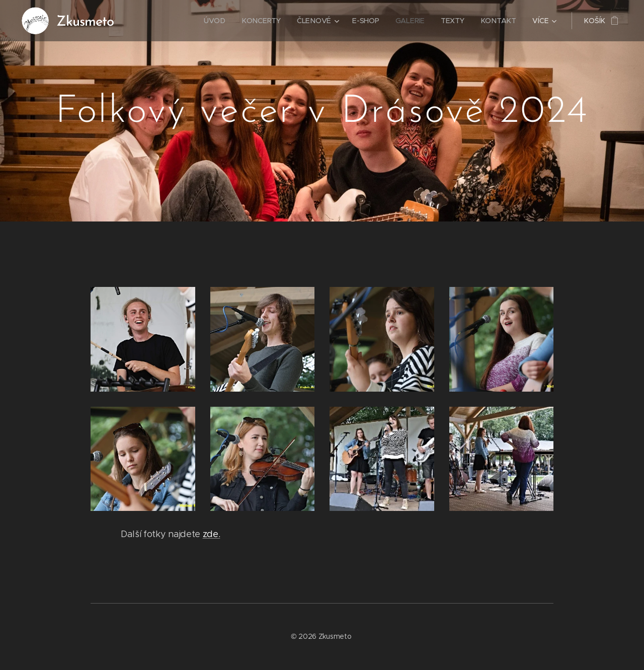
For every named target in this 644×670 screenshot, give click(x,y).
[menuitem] (219, 21)
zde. (212, 534)
